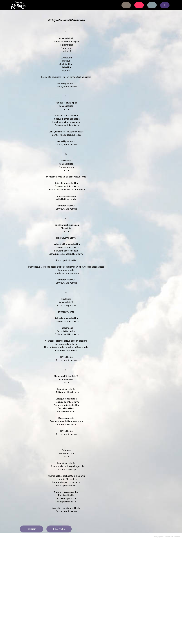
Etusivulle (59, 531)
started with (169, 538)
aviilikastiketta (72, 348)
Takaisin (31, 531)
